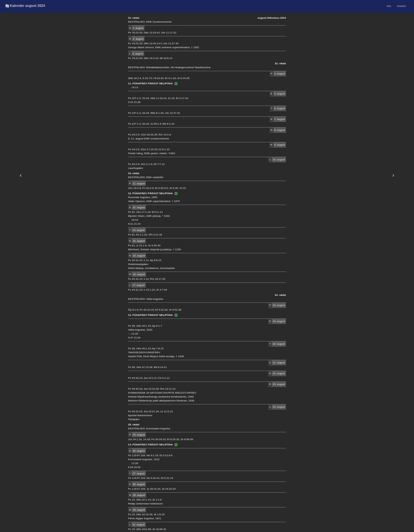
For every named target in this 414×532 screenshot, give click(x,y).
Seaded (402, 6)
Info (389, 6)
